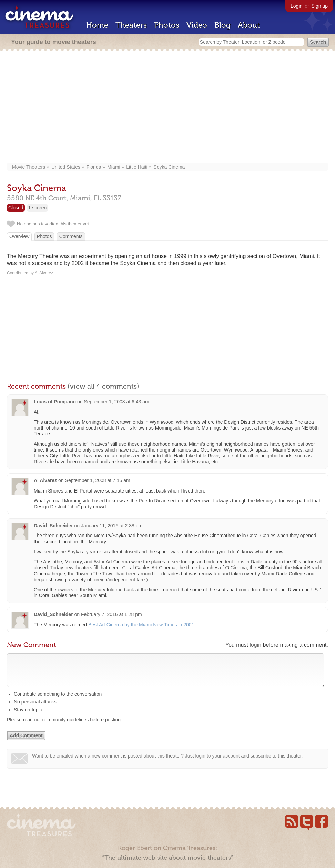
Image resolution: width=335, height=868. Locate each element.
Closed (16, 208)
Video (197, 25)
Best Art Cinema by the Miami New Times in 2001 (141, 625)
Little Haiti (137, 167)
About (249, 25)
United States (66, 167)
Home (97, 25)
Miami (114, 167)
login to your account (217, 763)
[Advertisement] (167, 107)
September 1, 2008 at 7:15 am (98, 480)
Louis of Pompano (55, 402)
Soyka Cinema (169, 167)
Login (296, 6)
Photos (167, 25)
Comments (71, 236)
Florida (94, 167)
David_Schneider (53, 526)
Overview (19, 236)
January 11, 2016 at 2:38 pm (112, 526)
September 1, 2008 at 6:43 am (116, 402)
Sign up (320, 6)
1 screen (38, 208)
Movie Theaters (29, 167)
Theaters (131, 25)
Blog (222, 25)
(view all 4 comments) (103, 386)
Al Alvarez (45, 480)
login (255, 645)
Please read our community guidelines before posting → (67, 727)
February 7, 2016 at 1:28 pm (111, 614)
